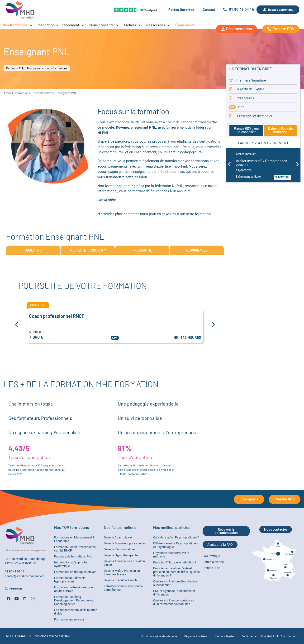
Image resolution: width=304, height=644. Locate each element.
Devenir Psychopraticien (120, 549)
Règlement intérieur (196, 636)
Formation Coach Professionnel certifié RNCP (75, 549)
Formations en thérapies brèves (75, 572)
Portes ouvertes (213, 562)
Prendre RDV (211, 568)
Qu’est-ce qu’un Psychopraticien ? (176, 537)
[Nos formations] (18, 25)
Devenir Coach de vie (118, 537)
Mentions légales (225, 636)
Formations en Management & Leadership (74, 539)
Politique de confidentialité (258, 636)
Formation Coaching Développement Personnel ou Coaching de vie (74, 600)
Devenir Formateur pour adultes (125, 543)
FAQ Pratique (211, 556)
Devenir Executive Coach (120, 580)
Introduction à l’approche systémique (71, 564)
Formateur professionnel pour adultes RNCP (74, 589)
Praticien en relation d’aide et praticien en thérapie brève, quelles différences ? (176, 572)
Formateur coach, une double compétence (123, 588)
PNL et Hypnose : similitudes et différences (174, 593)
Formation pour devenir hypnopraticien (69, 580)
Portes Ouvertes (181, 10)
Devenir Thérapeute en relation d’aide (124, 563)
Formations (22, 93)
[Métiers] (133, 25)
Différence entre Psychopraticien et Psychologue (175, 545)
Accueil (8, 93)
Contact (209, 10)
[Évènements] (185, 25)
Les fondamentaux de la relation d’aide (76, 612)
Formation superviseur (69, 619)
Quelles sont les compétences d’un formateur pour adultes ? (174, 602)
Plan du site (288, 636)
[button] (229, 164)
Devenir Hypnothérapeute (121, 555)
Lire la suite (107, 200)
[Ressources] (158, 25)
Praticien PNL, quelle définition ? (175, 562)
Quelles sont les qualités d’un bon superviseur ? (176, 583)
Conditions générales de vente (159, 636)
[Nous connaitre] (104, 25)
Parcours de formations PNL (73, 556)
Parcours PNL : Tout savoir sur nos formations (37, 68)
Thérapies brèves (43, 93)
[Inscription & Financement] (61, 25)
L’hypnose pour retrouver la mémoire (171, 555)
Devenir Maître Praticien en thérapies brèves (122, 572)
